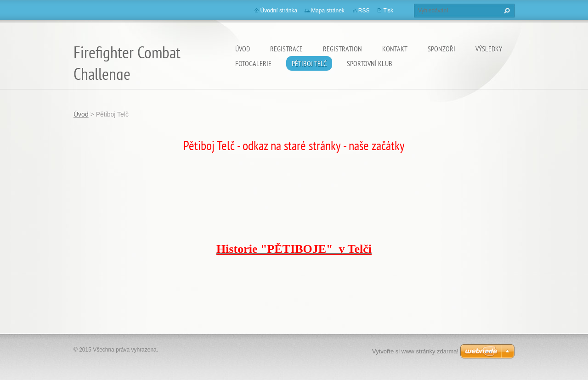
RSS (364, 11)
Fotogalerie (253, 63)
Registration (342, 49)
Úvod (243, 49)
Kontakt (395, 49)
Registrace (286, 49)
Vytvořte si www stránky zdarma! (415, 351)
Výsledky (489, 49)
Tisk (388, 11)
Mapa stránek (328, 11)
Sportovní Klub (370, 63)
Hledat (506, 11)
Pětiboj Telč (309, 63)
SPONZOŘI (441, 49)
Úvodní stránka (279, 11)
